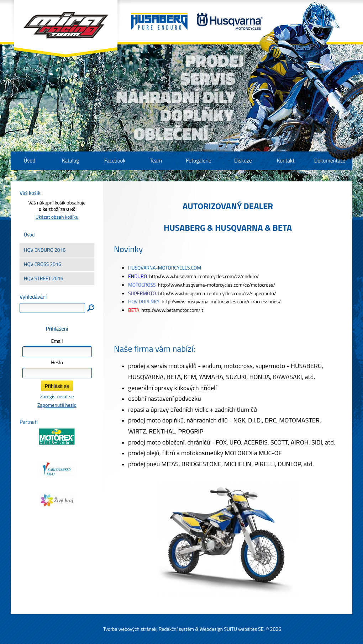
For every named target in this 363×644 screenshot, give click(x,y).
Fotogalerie (198, 161)
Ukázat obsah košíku (57, 217)
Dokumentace (330, 161)
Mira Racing (66, 29)
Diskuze (243, 161)
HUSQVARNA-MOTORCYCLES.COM (165, 268)
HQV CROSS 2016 (43, 264)
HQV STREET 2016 (44, 278)
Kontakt (286, 161)
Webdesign (211, 629)
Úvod (29, 235)
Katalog (70, 161)
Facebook (115, 161)
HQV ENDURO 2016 (45, 250)
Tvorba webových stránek (130, 629)
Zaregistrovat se (57, 396)
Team (156, 161)
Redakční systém (177, 629)
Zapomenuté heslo (57, 405)
